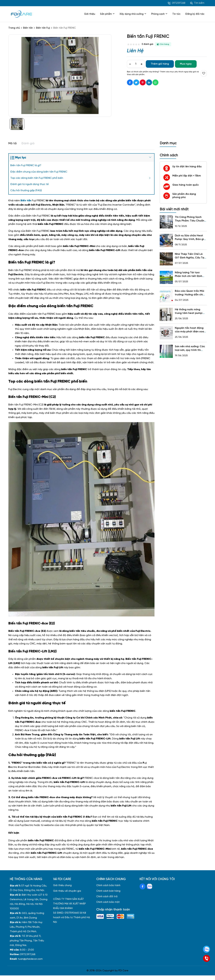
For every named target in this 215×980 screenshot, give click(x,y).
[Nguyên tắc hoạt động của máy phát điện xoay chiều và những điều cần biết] (166, 333)
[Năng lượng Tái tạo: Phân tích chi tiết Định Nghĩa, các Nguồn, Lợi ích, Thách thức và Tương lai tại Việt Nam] (166, 277)
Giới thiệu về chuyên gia (67, 891)
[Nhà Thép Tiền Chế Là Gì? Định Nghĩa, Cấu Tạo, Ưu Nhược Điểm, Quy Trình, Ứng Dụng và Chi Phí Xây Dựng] (166, 259)
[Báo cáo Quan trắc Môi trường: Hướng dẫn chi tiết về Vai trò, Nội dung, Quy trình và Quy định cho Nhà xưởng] (166, 296)
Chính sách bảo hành (108, 885)
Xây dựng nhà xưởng (133, 14)
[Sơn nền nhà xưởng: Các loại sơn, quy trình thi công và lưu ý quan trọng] (166, 351)
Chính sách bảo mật (108, 902)
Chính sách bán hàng (108, 891)
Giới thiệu (90, 14)
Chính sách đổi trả (107, 897)
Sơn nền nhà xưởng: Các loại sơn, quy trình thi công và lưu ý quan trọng (190, 350)
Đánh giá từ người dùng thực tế (30, 184)
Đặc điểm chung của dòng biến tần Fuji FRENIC (39, 172)
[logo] (21, 14)
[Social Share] (130, 82)
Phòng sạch (159, 14)
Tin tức (176, 14)
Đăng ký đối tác (195, 14)
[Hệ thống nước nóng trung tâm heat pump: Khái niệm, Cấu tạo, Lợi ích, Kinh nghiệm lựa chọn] (166, 314)
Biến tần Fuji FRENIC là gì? (26, 165)
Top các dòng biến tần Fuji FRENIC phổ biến (37, 178)
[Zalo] (206, 949)
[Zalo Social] (149, 886)
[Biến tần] (26, 201)
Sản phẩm (107, 14)
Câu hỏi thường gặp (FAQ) (26, 190)
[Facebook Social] (143, 886)
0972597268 (177, 3)
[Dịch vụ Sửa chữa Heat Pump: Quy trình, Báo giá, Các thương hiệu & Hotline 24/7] (166, 240)
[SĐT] (206, 958)
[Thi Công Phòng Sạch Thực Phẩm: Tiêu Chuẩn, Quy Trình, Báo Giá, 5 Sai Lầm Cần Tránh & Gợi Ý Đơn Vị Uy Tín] (166, 222)
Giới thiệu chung (62, 885)
